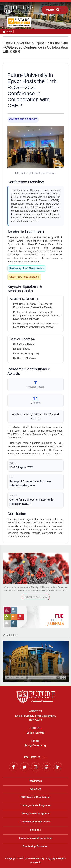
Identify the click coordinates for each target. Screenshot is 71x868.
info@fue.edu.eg (35, 746)
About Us (36, 789)
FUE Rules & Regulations (35, 797)
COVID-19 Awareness (36, 597)
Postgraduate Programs (35, 813)
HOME (9, 32)
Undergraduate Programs (35, 805)
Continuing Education (35, 846)
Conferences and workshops (36, 838)
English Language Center (35, 822)
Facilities (36, 830)
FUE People (35, 781)
